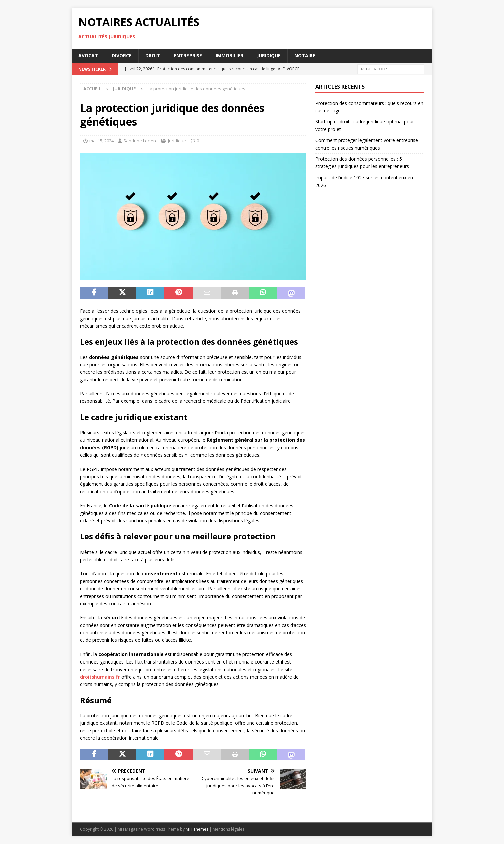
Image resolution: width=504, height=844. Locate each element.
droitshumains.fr (100, 677)
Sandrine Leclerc (140, 141)
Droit (153, 56)
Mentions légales (228, 829)
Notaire (305, 56)
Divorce (122, 56)
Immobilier (229, 56)
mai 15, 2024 (101, 141)
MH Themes (197, 829)
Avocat (88, 56)
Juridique (269, 56)
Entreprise (188, 56)
